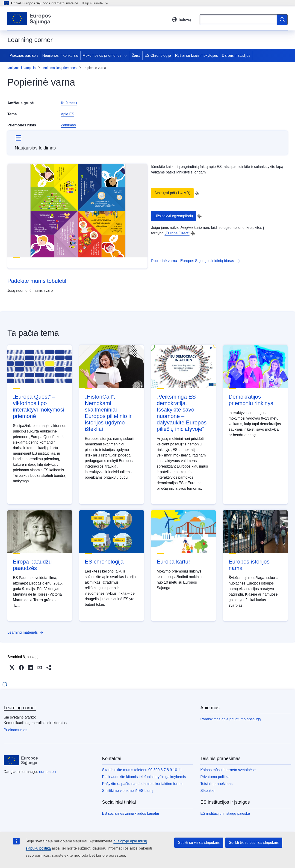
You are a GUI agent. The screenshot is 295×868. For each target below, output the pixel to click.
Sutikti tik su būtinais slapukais (254, 843)
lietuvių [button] (181, 20)
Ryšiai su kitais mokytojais (197, 55)
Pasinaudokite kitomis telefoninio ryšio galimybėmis (144, 777)
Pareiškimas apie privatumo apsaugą (230, 719)
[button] (12, 668)
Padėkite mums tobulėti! (37, 281)
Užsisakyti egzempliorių (174, 216)
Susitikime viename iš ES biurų (127, 791)
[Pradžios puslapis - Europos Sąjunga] (29, 18)
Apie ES (68, 114)
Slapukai (207, 791)
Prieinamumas (15, 730)
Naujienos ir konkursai (60, 55)
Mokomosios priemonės (102, 55)
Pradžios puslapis (24, 55)
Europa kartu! (173, 562)
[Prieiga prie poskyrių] (126, 56)
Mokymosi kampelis (21, 68)
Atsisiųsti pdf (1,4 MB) (172, 193)
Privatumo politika (215, 777)
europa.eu (47, 772)
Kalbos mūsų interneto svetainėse (228, 770)
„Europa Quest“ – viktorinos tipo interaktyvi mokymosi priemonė (39, 406)
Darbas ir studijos (236, 55)
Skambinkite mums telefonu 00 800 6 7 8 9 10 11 (142, 770)
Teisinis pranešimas (216, 784)
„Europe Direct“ (177, 233)
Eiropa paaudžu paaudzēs (32, 565)
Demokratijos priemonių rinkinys (251, 400)
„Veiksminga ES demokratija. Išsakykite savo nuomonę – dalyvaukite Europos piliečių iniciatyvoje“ (182, 413)
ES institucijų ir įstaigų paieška (225, 813)
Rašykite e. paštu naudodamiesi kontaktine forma (142, 784)
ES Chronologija (158, 55)
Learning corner (20, 708)
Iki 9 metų (69, 103)
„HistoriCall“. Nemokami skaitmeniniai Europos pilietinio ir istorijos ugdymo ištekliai (108, 413)
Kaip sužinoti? (95, 3)
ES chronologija (104, 562)
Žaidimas (68, 125)
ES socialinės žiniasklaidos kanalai (130, 813)
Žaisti (136, 55)
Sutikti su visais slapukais (199, 843)
